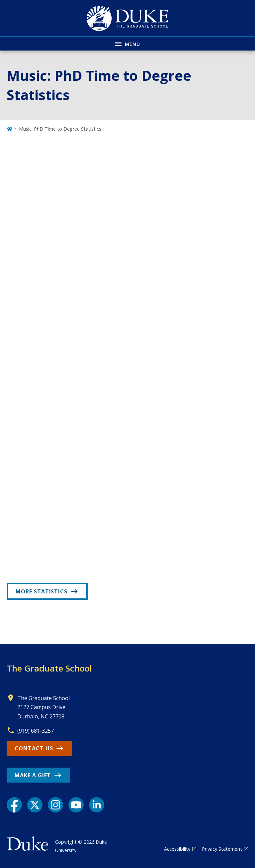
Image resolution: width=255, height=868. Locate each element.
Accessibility (177, 849)
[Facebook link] (14, 805)
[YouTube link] (76, 805)
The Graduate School (49, 668)
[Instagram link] (55, 805)
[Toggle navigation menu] (127, 43)
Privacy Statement (222, 849)
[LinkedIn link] (97, 805)
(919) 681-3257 (36, 731)
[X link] (35, 805)
